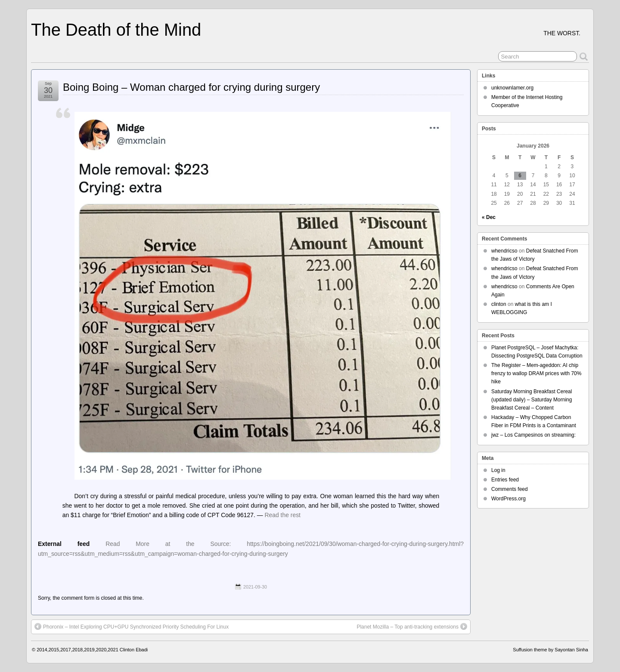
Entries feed (505, 480)
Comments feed (510, 489)
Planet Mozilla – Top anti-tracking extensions (412, 626)
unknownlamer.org (512, 88)
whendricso (504, 251)
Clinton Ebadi (134, 650)
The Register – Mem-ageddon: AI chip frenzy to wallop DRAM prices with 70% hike (536, 373)
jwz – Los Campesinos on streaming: (533, 435)
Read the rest (283, 515)
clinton (499, 304)
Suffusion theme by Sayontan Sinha (550, 650)
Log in (498, 470)
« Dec (489, 217)
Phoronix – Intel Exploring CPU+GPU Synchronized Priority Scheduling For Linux (132, 626)
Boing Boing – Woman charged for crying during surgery (191, 87)
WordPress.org (508, 499)
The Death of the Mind (116, 30)
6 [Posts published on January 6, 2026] (520, 176)
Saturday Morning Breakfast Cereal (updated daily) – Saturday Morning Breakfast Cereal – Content (532, 400)
